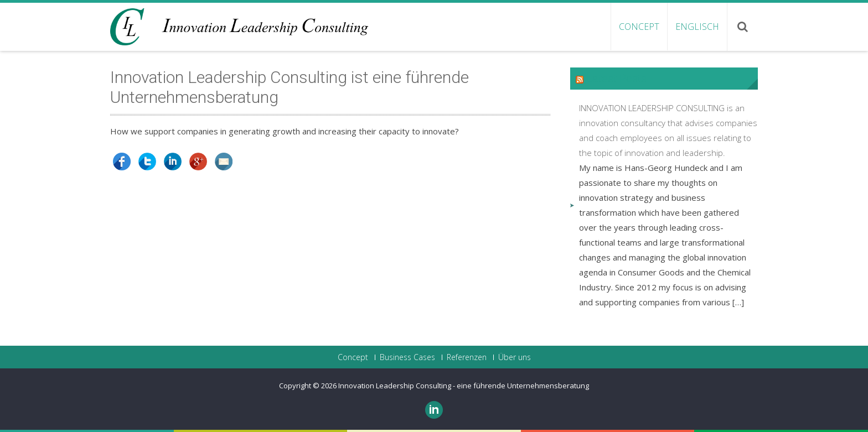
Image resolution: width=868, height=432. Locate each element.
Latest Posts (616, 79)
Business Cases (407, 357)
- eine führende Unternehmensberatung (521, 386)
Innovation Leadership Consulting (396, 386)
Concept (639, 27)
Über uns (515, 357)
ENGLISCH (697, 27)
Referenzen (467, 357)
